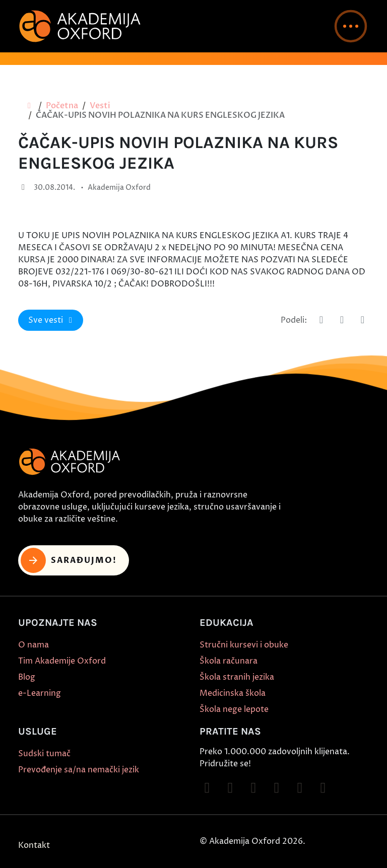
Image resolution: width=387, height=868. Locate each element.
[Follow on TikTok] (253, 788)
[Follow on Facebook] (207, 788)
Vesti (100, 106)
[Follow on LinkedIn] (323, 788)
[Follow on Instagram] (230, 788)
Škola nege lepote (234, 709)
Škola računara (229, 661)
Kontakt (34, 845)
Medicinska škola (233, 693)
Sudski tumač (44, 754)
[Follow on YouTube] (277, 788)
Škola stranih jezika (237, 677)
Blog (27, 677)
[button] (351, 26)
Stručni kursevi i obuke (244, 645)
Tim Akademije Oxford (62, 661)
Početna (62, 106)
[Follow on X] (300, 788)
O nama (34, 645)
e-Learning (40, 693)
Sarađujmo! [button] (69, 560)
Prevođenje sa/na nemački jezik (79, 770)
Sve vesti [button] (52, 320)
